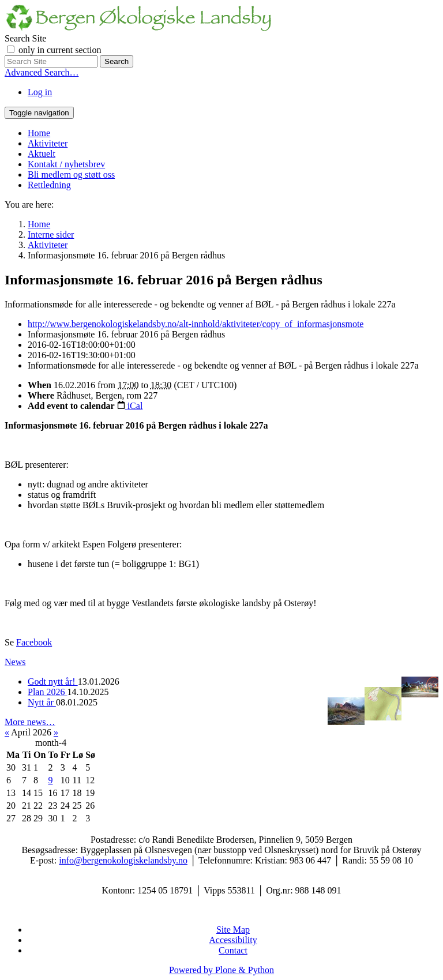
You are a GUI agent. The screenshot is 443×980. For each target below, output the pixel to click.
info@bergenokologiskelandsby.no (123, 860)
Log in (40, 92)
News (15, 662)
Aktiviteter (48, 143)
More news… (30, 722)
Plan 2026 (47, 692)
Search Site (25, 38)
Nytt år (42, 702)
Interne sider (51, 234)
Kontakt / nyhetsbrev (66, 164)
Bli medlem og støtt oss (71, 174)
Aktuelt (42, 154)
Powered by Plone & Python (221, 970)
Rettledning (49, 185)
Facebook (34, 642)
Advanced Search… (42, 72)
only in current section (60, 50)
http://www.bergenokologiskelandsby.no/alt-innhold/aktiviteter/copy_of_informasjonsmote (196, 324)
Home (39, 133)
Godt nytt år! (53, 682)
